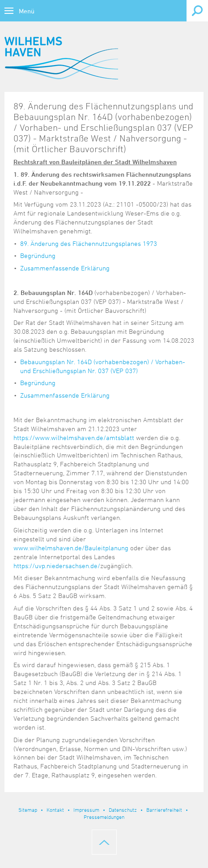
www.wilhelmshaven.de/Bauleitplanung (71, 548)
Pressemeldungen (104, 817)
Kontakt (55, 810)
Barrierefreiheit (164, 810)
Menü (27, 11)
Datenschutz (123, 810)
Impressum (86, 810)
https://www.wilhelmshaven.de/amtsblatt (74, 438)
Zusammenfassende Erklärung (65, 268)
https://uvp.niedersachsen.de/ (57, 566)
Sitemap (28, 810)
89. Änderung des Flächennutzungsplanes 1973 (89, 243)
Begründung (38, 255)
